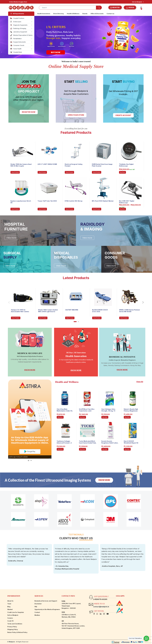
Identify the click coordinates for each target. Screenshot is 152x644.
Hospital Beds (16, 52)
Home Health (16, 49)
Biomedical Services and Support (46, 601)
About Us (10, 601)
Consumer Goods (17, 45)
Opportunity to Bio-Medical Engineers (47, 609)
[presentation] (143, 302)
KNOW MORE (30, 370)
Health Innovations (44, 14)
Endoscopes (16, 22)
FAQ (36, 607)
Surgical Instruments (18, 42)
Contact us (110, 14)
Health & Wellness (73, 14)
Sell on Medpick (137, 2)
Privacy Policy (12, 627)
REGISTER (115, 8)
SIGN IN (130, 8)
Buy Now (122, 172)
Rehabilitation (16, 39)
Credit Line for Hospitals (16, 612)
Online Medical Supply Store (18, 2)
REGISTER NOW (29, 112)
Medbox (37, 615)
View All (140, 382)
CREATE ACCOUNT (123, 115)
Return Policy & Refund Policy (17, 632)
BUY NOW (56, 52)
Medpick (12, 642)
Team (9, 604)
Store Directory (59, 14)
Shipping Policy (13, 629)
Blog (9, 607)
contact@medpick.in (101, 607)
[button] (75, 322)
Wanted (10, 609)
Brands (85, 14)
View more (11, 238)
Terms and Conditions (15, 624)
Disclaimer (38, 604)
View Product (15, 172)
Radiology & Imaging (18, 28)
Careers (10, 618)
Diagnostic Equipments (19, 25)
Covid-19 (10, 621)
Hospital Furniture (17, 18)
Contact (37, 612)
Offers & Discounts (97, 14)
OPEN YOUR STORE (76, 115)
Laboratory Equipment (19, 32)
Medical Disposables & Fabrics (21, 35)
